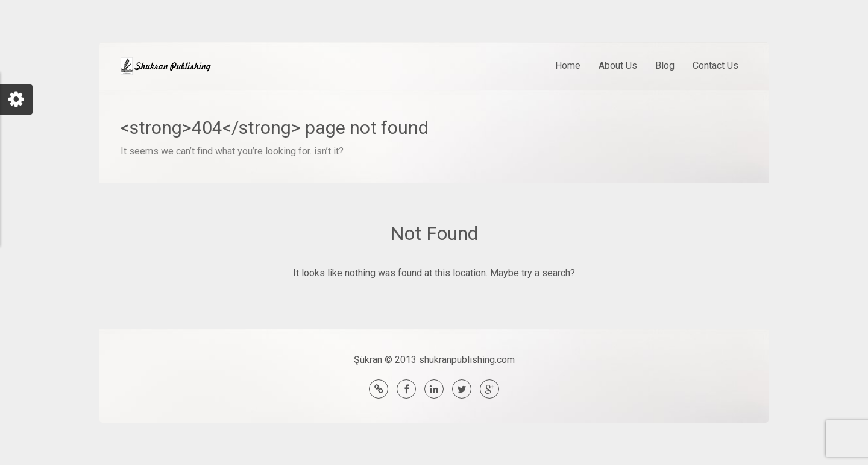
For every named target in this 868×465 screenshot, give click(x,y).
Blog (665, 65)
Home (568, 65)
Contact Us (715, 65)
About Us (618, 65)
